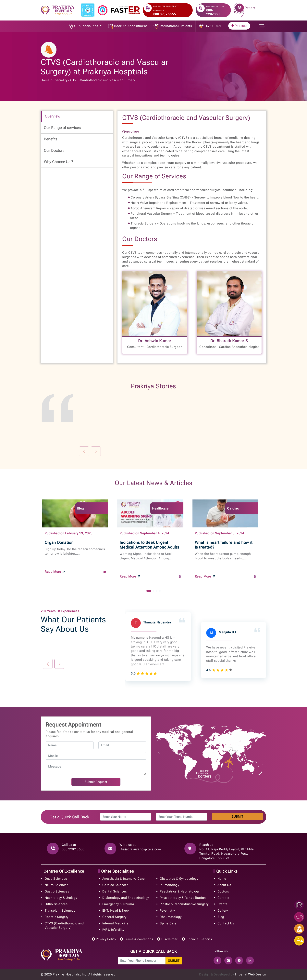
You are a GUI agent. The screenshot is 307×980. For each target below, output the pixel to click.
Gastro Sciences (57, 891)
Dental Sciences (115, 891)
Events (222, 904)
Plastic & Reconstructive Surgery (184, 904)
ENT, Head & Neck (116, 911)
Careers (223, 898)
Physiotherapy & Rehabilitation (183, 898)
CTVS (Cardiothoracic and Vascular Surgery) (64, 926)
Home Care (210, 26)
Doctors (223, 891)
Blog (221, 917)
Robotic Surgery (57, 917)
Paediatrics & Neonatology (180, 891)
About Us (224, 885)
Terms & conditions (137, 939)
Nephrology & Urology (61, 898)
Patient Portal (245, 9)
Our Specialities (84, 26)
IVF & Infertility (113, 930)
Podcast (239, 26)
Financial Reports (197, 939)
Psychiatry (167, 911)
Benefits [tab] (51, 139)
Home (45, 80)
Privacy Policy (104, 939)
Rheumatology (171, 917)
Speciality (60, 80)
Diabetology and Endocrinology (126, 898)
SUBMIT (238, 817)
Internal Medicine (116, 923)
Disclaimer (167, 939)
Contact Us (226, 923)
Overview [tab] (53, 116)
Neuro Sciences (56, 885)
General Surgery (114, 917)
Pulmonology (170, 885)
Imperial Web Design (251, 974)
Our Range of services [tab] (62, 128)
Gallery (223, 911)
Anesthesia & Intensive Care (124, 879)
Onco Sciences (56, 879)
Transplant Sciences (60, 911)
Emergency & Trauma (118, 904)
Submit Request (96, 782)
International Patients (173, 26)
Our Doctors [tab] (54, 150)
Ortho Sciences (56, 904)
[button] (149, 591)
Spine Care (168, 923)
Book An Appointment (128, 26)
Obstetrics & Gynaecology (179, 879)
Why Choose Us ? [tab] (58, 162)
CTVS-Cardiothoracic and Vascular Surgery (103, 80)
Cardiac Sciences (116, 885)
